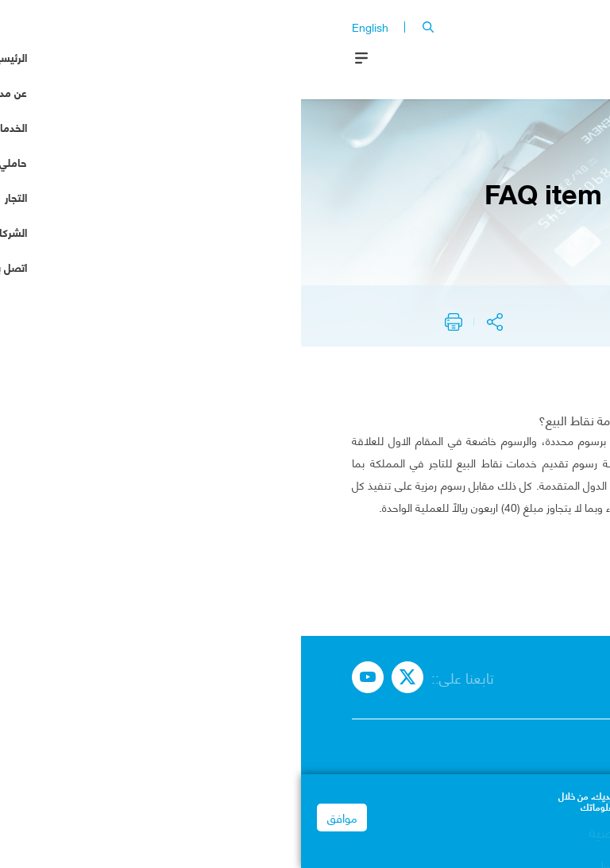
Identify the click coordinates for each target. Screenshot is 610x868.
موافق (41, 819)
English (69, 27)
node (482, 310)
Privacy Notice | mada (544, 839)
